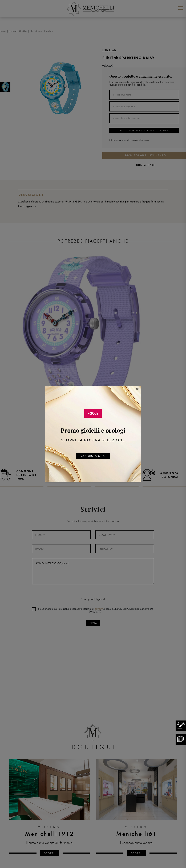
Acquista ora (93, 456)
